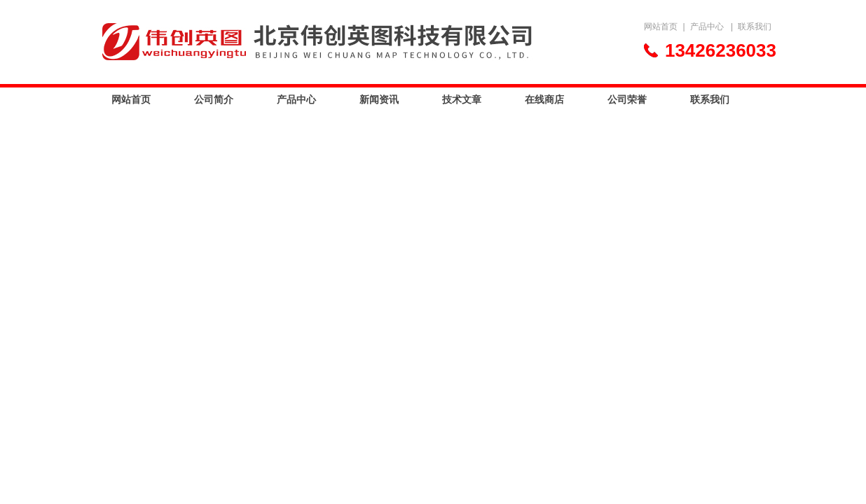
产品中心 (707, 27)
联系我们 (755, 27)
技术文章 (462, 99)
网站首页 (661, 27)
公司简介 (214, 99)
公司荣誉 (627, 99)
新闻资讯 (379, 99)
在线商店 (544, 99)
